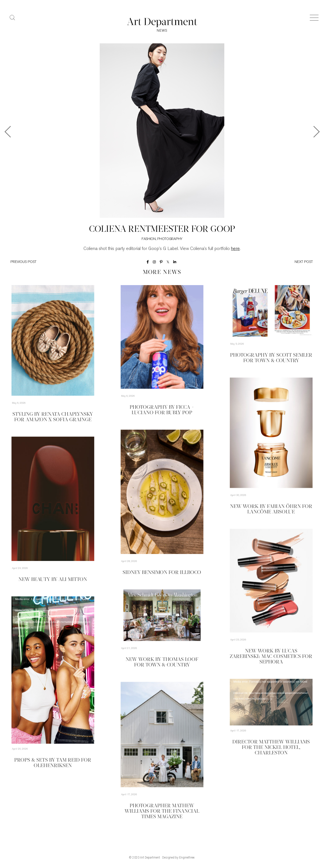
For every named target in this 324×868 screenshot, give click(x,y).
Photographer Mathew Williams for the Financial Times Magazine (162, 811)
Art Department (150, 858)
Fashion (149, 239)
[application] (53, 670)
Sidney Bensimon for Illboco (162, 573)
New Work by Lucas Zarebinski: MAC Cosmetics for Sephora (271, 657)
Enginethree (187, 858)
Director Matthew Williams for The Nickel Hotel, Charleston (271, 748)
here (235, 249)
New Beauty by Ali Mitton (53, 580)
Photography (170, 239)
